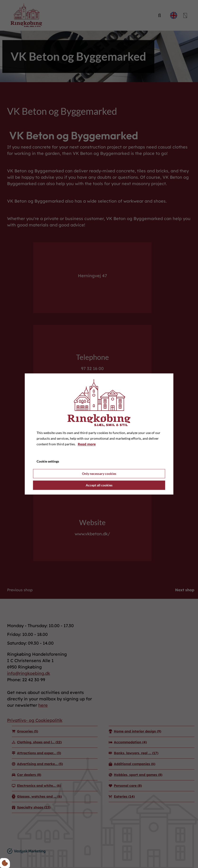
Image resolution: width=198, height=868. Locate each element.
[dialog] (99, 434)
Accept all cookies (99, 485)
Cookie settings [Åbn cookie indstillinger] (48, 462)
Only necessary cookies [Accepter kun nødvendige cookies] (99, 474)
